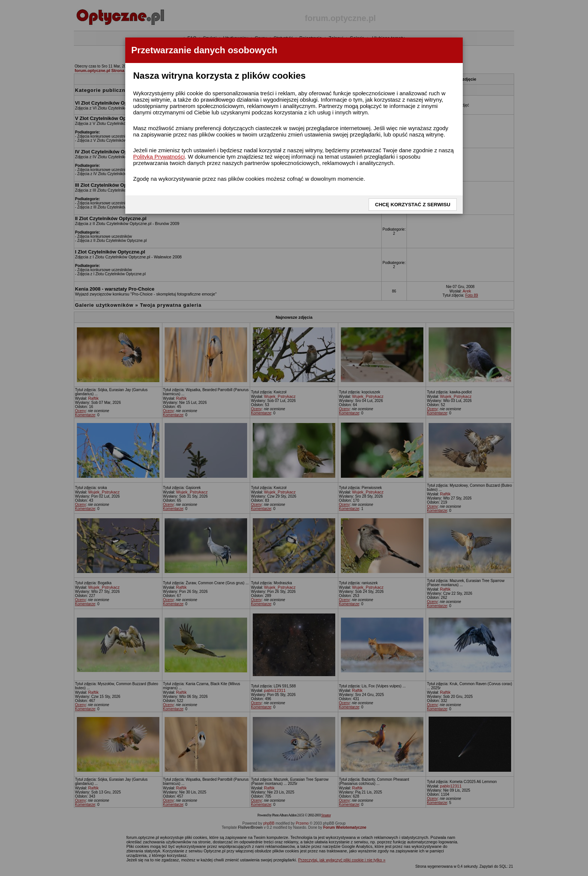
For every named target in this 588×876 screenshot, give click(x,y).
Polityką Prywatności (159, 157)
